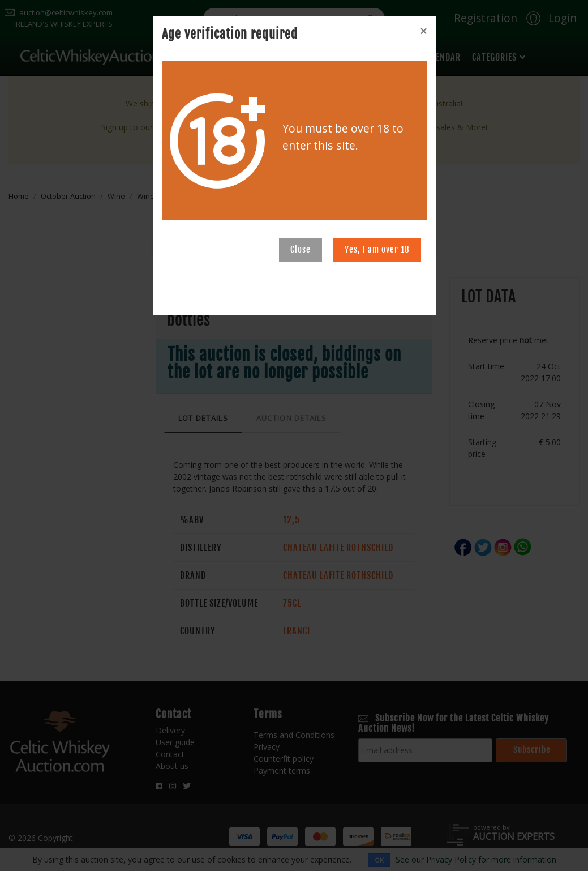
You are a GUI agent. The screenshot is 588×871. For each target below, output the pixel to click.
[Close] (423, 31)
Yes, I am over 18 (377, 249)
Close (301, 249)
